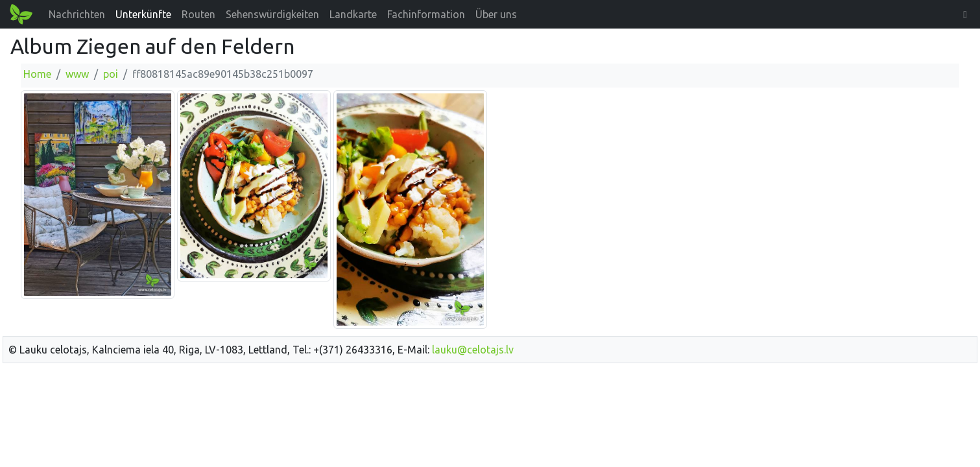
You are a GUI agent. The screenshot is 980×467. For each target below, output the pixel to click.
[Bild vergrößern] (98, 194)
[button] (965, 14)
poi (111, 74)
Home (37, 74)
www (77, 74)
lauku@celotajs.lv (473, 350)
